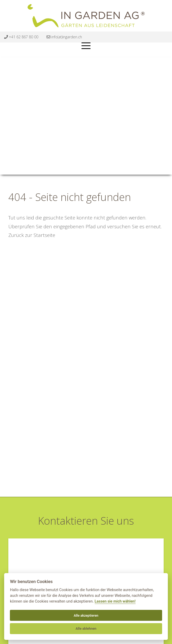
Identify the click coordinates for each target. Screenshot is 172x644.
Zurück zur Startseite (32, 235)
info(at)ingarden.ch (64, 37)
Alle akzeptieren (86, 615)
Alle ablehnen (86, 628)
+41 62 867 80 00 (21, 37)
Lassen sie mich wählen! (115, 601)
